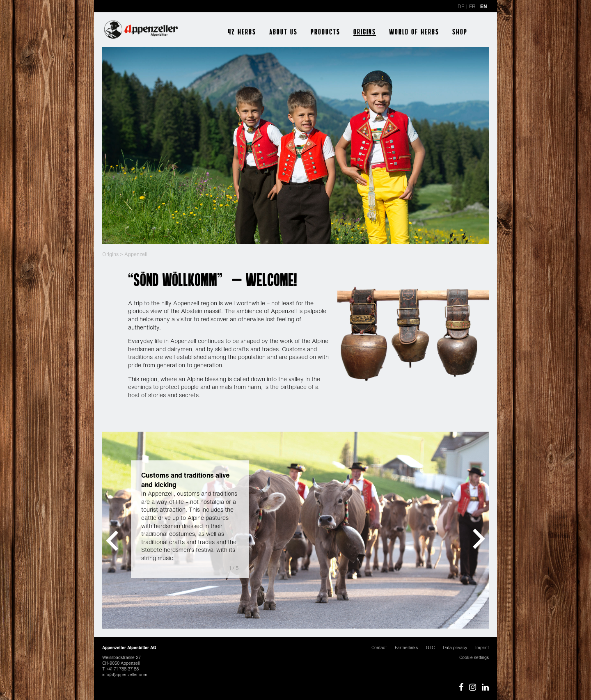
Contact (379, 648)
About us (283, 32)
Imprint (482, 648)
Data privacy (455, 648)
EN (483, 6)
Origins (365, 32)
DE (461, 6)
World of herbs (414, 32)
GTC (430, 648)
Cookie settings (474, 658)
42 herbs (242, 32)
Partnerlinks (406, 648)
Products (325, 32)
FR (472, 6)
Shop (460, 32)
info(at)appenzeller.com (125, 675)
